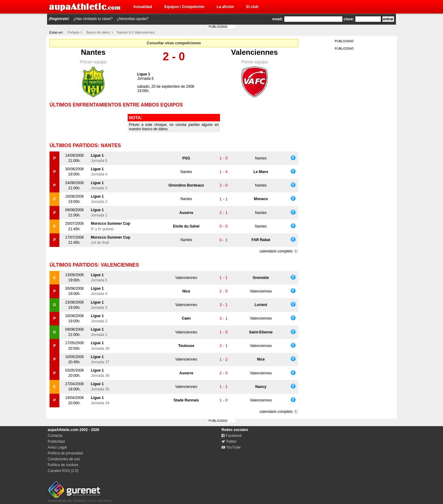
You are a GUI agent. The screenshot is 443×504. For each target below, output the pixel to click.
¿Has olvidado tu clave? (93, 19)
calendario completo (276, 251)
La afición (225, 7)
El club (252, 7)
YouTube (231, 447)
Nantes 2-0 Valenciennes (136, 32)
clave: (349, 19)
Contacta (55, 436)
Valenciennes (254, 52)
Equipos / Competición (184, 7)
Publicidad (56, 442)
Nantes (93, 52)
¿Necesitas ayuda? (132, 19)
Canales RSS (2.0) (63, 471)
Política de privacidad (65, 453)
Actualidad (143, 7)
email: (278, 19)
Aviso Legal (57, 447)
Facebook (232, 436)
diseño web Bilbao (80, 499)
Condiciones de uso (64, 459)
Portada (73, 32)
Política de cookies (63, 465)
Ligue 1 (144, 74)
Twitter (229, 442)
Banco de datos (98, 32)
